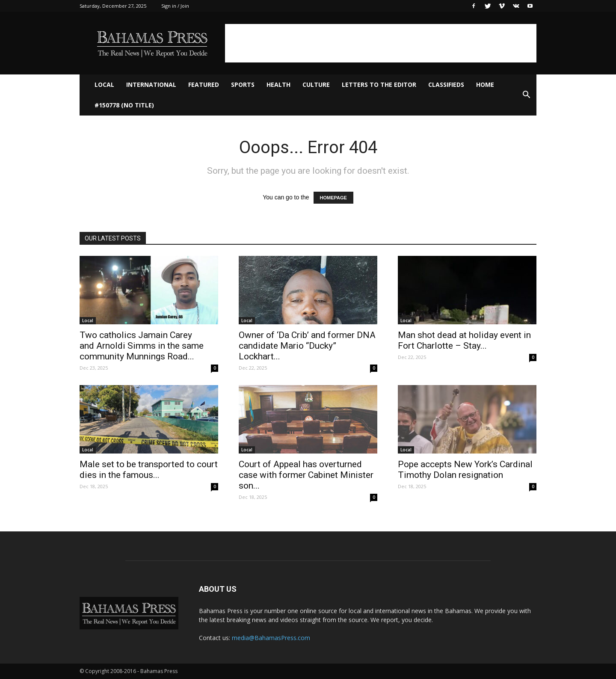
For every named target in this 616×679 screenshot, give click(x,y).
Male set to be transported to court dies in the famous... (149, 470)
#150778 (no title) (124, 105)
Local (104, 85)
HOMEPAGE (333, 198)
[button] (526, 95)
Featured (204, 85)
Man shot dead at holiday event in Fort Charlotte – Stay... (464, 340)
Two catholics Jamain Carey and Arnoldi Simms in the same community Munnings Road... (142, 346)
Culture (316, 85)
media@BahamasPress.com (271, 638)
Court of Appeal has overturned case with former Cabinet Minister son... (306, 475)
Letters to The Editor (379, 85)
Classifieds (446, 85)
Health (278, 85)
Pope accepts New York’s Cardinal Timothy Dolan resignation (465, 470)
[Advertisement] (381, 43)
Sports (243, 85)
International (151, 85)
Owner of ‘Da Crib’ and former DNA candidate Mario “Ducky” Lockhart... (307, 346)
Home (485, 85)
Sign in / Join (175, 6)
